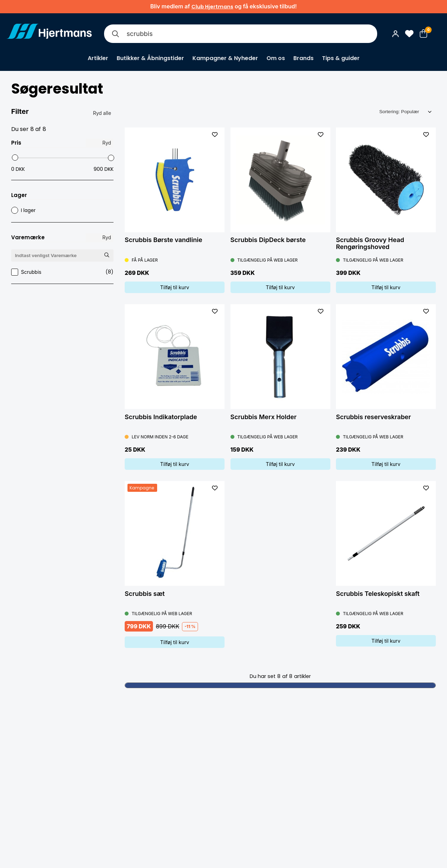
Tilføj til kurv (174, 287)
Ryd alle (102, 113)
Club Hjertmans (212, 7)
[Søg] (115, 34)
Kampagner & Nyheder (225, 58)
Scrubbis (62, 272)
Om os (276, 58)
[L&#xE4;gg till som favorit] (215, 134)
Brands (303, 58)
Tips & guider (341, 58)
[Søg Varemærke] (107, 255)
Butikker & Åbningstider (150, 58)
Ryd (107, 143)
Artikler (98, 58)
